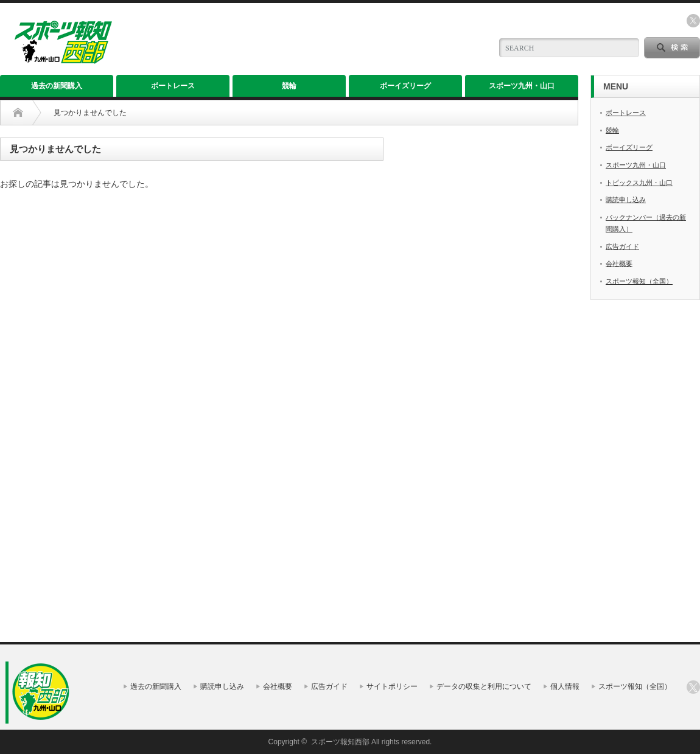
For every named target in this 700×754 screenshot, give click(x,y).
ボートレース (173, 86)
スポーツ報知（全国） (639, 281)
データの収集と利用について (484, 686)
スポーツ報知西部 (340, 742)
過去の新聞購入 (57, 86)
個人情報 (565, 686)
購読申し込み (626, 200)
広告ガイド (622, 246)
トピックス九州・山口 (639, 183)
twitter (693, 21)
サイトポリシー (392, 686)
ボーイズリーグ (405, 86)
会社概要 (619, 264)
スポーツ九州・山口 (522, 86)
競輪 (289, 86)
